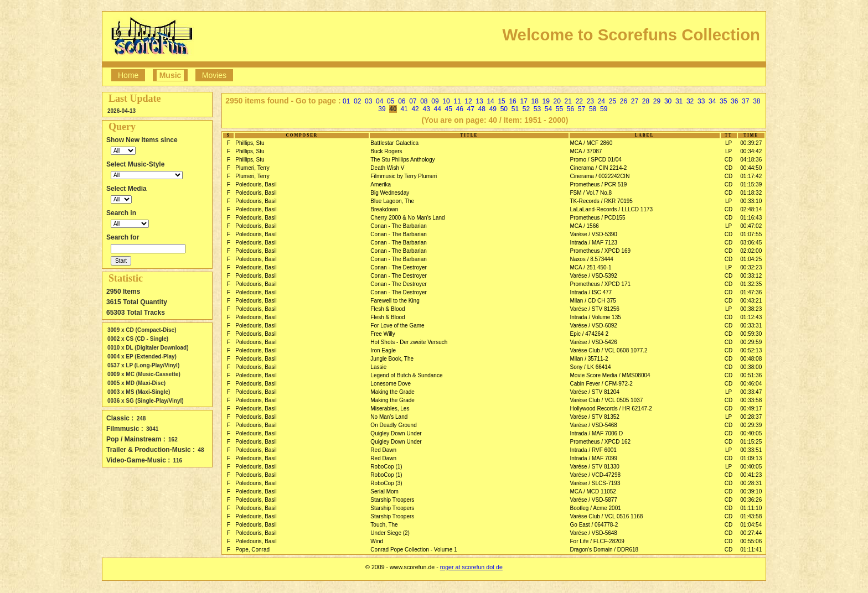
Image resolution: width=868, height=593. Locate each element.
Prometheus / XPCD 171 (601, 284)
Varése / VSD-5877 (594, 500)
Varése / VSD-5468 (594, 425)
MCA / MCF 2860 (591, 143)
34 (712, 101)
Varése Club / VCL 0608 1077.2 (609, 350)
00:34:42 (751, 151)
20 (557, 101)
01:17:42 (751, 176)
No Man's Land (389, 417)
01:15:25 (751, 442)
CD (728, 160)
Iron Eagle (383, 350)
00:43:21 (751, 301)
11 (457, 101)
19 (546, 101)
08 (424, 101)
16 (512, 101)
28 (646, 101)
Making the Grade (392, 392)
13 (479, 101)
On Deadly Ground (393, 425)
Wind (377, 541)
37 (745, 101)
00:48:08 (751, 359)
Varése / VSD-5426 (594, 342)
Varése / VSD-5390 (594, 234)
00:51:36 (751, 375)
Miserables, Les (390, 409)
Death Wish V (387, 168)
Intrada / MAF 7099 (594, 458)
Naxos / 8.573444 (592, 259)
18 (535, 101)
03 (368, 101)
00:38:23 (751, 309)
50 (504, 109)
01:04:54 (751, 525)
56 (570, 109)
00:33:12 (751, 276)
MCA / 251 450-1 (591, 267)
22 (579, 101)
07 (413, 101)
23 (590, 101)
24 (601, 101)
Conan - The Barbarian (399, 226)
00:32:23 (751, 267)
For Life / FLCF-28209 (597, 541)
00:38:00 (751, 367)
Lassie (378, 367)
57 (582, 109)
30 (668, 101)
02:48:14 (751, 209)
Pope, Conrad (252, 550)
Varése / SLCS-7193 (595, 483)
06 (402, 101)
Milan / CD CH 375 (593, 301)
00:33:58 (751, 400)
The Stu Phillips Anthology (402, 160)
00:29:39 (751, 425)
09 (435, 101)
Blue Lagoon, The (392, 201)
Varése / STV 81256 (595, 309)
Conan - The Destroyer (399, 267)
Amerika (381, 184)
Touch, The (384, 525)
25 (613, 101)
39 (382, 109)
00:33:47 (751, 392)
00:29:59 (751, 342)
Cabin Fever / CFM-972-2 (601, 384)
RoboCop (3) (386, 483)
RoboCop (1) (386, 467)
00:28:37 (751, 417)
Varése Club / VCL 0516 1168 (607, 516)
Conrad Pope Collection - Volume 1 (414, 550)
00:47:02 (751, 226)
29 (657, 101)
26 (624, 101)
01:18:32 (751, 193)
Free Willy (383, 334)
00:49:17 (751, 409)
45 (449, 109)
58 (593, 109)
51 (515, 109)
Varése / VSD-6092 (594, 326)
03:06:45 (751, 243)
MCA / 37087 (586, 151)
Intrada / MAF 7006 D (597, 433)
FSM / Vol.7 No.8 (591, 193)
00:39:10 (751, 491)
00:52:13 (751, 350)
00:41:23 (751, 475)
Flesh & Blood (387, 309)
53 (537, 109)
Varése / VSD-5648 (594, 533)
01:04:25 (751, 259)
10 (446, 101)
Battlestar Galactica (394, 143)
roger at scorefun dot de (471, 567)
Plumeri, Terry (252, 168)
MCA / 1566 (585, 226)
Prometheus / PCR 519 (599, 184)
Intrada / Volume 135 (596, 317)
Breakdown (384, 209)
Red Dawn (383, 450)
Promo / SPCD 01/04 (596, 160)
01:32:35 (751, 284)
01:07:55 (751, 234)
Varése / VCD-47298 (596, 475)
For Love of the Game (397, 326)
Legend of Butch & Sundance (406, 375)
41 (404, 109)
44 (437, 109)
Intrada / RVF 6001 (593, 450)
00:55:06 (751, 541)
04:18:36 (751, 160)
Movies (214, 75)
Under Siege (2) (390, 533)
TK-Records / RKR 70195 (601, 201)
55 (559, 109)
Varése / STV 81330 (595, 467)
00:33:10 (751, 201)
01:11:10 (751, 508)
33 (701, 101)
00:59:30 (751, 334)
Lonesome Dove (391, 384)
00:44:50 (751, 168)
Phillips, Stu (250, 143)
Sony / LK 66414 (591, 367)
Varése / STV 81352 (595, 417)
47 (471, 109)
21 (568, 101)
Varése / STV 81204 (595, 392)
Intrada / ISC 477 (591, 292)
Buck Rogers (386, 151)
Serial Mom (384, 491)
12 (468, 101)
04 (379, 101)
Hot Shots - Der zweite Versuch (409, 342)
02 (357, 101)
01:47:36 (751, 292)
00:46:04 (751, 384)
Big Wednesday (390, 193)
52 (526, 109)
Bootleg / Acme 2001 (596, 508)
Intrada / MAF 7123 (594, 243)
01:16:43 (751, 218)
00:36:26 (751, 500)
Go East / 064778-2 (594, 525)
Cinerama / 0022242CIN (600, 176)
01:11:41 (751, 550)
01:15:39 (751, 184)
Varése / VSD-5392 (594, 276)
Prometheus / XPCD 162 (601, 442)
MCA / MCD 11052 (593, 491)
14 (490, 101)
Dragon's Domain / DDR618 (604, 550)
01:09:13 (751, 458)
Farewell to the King (395, 301)
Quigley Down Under (396, 433)
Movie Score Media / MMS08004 (610, 375)
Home (128, 75)
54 (548, 109)
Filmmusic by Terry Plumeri (404, 176)
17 (523, 101)
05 (391, 101)
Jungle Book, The (392, 359)
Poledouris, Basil (256, 184)
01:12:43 (751, 317)
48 (482, 109)
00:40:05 (751, 433)
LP (728, 143)
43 (426, 109)
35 (723, 101)
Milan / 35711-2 (589, 359)
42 (415, 109)
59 (604, 109)
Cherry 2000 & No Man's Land (407, 218)
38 (756, 101)
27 (635, 101)
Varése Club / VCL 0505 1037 (607, 400)
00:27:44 (751, 533)
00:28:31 (751, 483)
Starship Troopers (392, 500)
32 (690, 101)
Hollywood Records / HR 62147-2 (611, 409)
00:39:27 (751, 143)
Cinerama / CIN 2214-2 (599, 168)
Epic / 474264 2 (590, 334)
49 (493, 109)
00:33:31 (751, 326)
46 (460, 109)
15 (501, 101)
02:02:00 (751, 251)
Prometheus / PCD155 (598, 218)
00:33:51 (751, 450)
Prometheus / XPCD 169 (601, 251)
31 (679, 101)
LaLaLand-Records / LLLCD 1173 (612, 209)
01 (346, 101)
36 (734, 101)
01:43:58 (751, 516)
